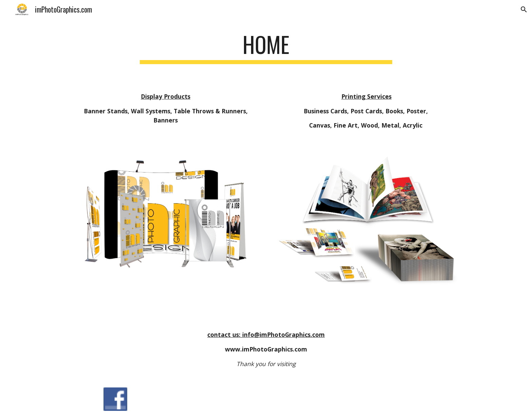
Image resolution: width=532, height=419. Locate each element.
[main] (266, 51)
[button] (524, 9)
